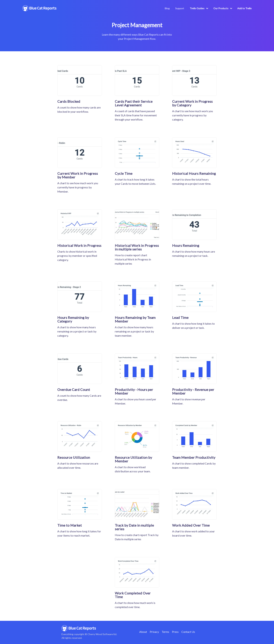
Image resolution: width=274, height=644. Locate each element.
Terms (165, 632)
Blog (167, 8)
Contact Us (188, 632)
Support (180, 8)
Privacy (154, 632)
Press (175, 632)
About (143, 632)
